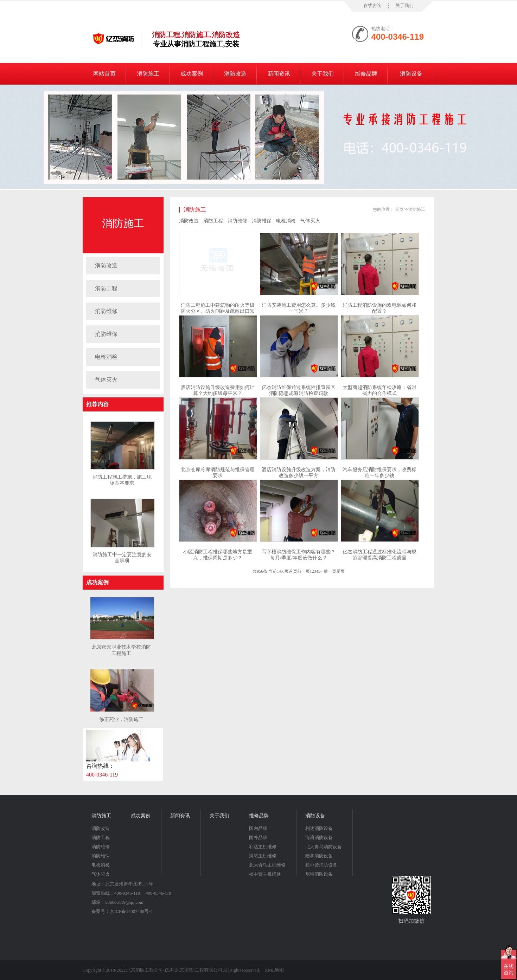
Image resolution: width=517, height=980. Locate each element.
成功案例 (192, 74)
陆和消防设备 (319, 856)
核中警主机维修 (265, 874)
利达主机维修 (263, 847)
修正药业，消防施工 (121, 719)
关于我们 (404, 5)
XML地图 (275, 970)
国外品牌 (258, 838)
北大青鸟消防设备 (324, 847)
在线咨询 (372, 5)
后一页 (330, 571)
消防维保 (106, 334)
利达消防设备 (319, 828)
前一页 (304, 571)
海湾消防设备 (319, 838)
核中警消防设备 (321, 865)
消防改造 (235, 74)
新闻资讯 (279, 74)
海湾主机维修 (263, 856)
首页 (399, 209)
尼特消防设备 (319, 874)
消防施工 (148, 74)
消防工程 (106, 288)
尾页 (340, 571)
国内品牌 (258, 828)
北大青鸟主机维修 (267, 865)
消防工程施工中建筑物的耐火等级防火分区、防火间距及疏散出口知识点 (218, 311)
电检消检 (106, 357)
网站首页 (104, 74)
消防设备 (411, 74)
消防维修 (106, 311)
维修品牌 (366, 74)
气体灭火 (106, 380)
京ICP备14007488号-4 (131, 911)
